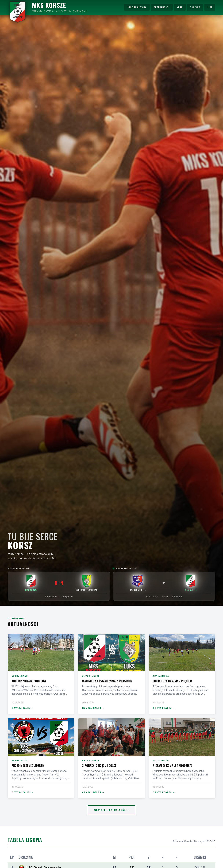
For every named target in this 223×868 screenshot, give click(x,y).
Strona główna (137, 7)
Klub (180, 7)
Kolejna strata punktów (29, 681)
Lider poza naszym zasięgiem (173, 681)
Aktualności (162, 7)
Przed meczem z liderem (28, 765)
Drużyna (195, 7)
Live (210, 7)
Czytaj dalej (23, 708)
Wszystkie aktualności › (111, 810)
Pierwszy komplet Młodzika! (172, 765)
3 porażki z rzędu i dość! (99, 765)
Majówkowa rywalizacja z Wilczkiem (107, 681)
